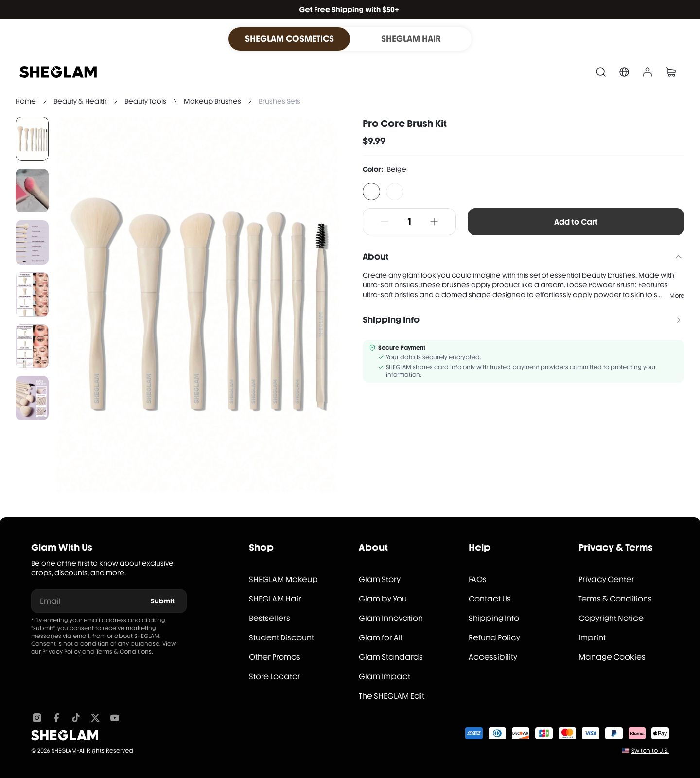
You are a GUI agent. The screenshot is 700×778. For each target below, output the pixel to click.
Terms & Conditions (124, 652)
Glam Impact (385, 677)
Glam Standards (391, 657)
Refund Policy (494, 638)
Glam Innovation (391, 618)
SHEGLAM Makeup (283, 579)
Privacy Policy (61, 652)
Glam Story (380, 579)
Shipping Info (494, 618)
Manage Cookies (612, 657)
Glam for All (381, 638)
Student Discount (281, 638)
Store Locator (275, 677)
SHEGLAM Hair (275, 599)
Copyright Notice (611, 618)
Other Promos (275, 657)
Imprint (592, 638)
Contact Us (490, 599)
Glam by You (383, 599)
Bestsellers (270, 618)
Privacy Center (606, 579)
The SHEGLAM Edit (392, 696)
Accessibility (493, 657)
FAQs (478, 579)
